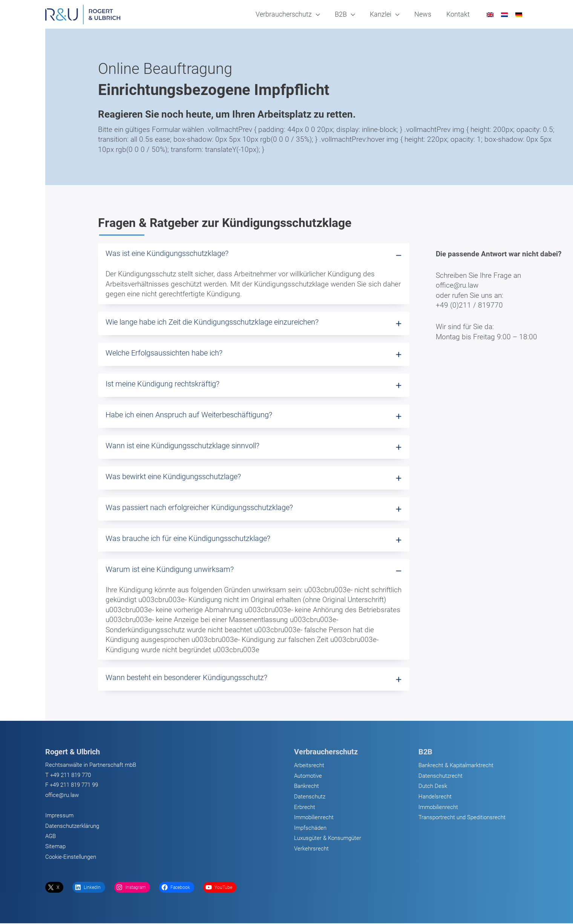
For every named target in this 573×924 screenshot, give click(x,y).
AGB (51, 837)
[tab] (254, 274)
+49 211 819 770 (70, 775)
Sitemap (55, 847)
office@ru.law (62, 795)
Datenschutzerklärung (72, 826)
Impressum (59, 816)
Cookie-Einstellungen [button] (71, 857)
